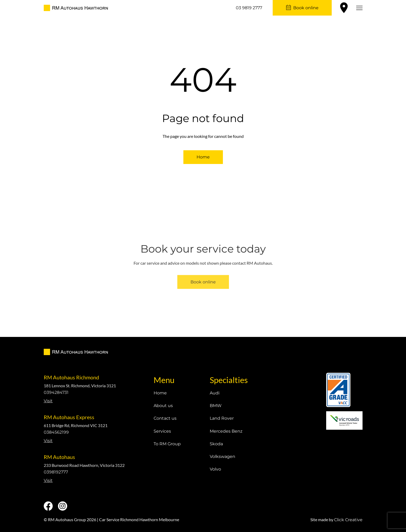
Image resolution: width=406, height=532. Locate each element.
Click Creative (348, 520)
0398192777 (56, 472)
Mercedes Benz (226, 431)
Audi (215, 393)
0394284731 (56, 392)
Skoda (216, 444)
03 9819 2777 (249, 8)
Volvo (215, 469)
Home (203, 157)
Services (162, 431)
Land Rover (222, 418)
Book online (306, 8)
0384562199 (56, 432)
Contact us (165, 418)
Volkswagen (222, 456)
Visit (48, 401)
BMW (216, 406)
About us (163, 406)
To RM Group (167, 444)
